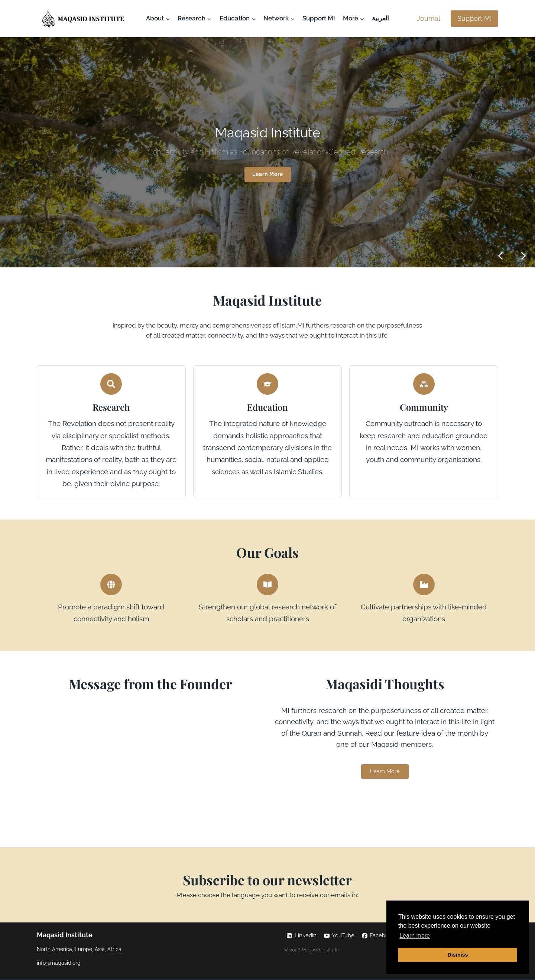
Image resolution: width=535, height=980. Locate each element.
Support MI (319, 18)
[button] (523, 256)
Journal (429, 18)
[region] (267, 152)
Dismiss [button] (458, 955)
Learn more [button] (415, 936)
